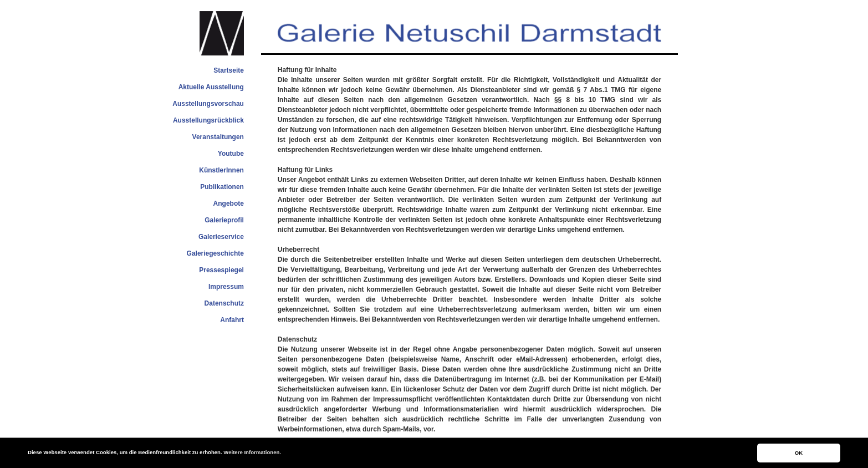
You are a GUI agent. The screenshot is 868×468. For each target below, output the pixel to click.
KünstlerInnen (221, 170)
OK (799, 453)
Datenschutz (224, 303)
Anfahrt (232, 320)
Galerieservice (221, 237)
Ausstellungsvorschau (208, 104)
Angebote (229, 204)
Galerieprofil (224, 220)
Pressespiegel (221, 270)
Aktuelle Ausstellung (211, 87)
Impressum (226, 287)
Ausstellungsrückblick (208, 120)
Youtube (231, 154)
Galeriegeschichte (215, 253)
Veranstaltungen (218, 137)
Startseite (229, 70)
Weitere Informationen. (252, 452)
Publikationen (222, 187)
